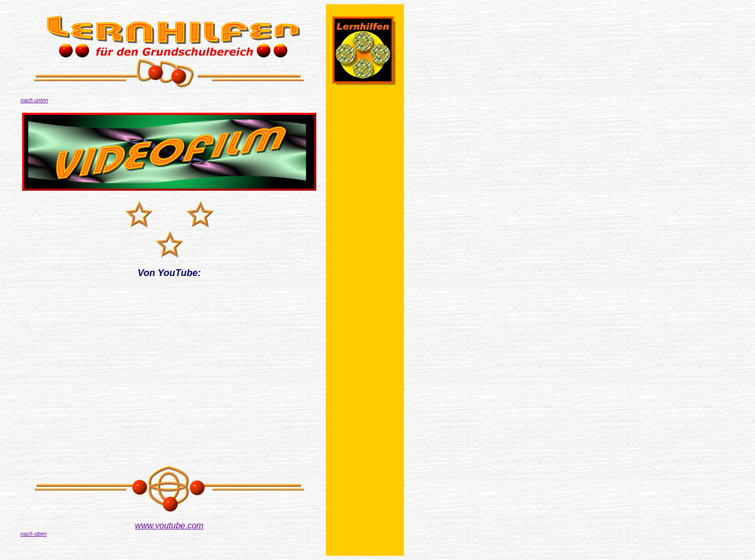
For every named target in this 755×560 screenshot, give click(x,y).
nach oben (34, 534)
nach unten (35, 100)
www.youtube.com (169, 525)
